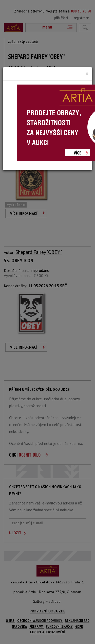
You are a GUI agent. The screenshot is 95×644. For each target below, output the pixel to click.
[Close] (87, 74)
